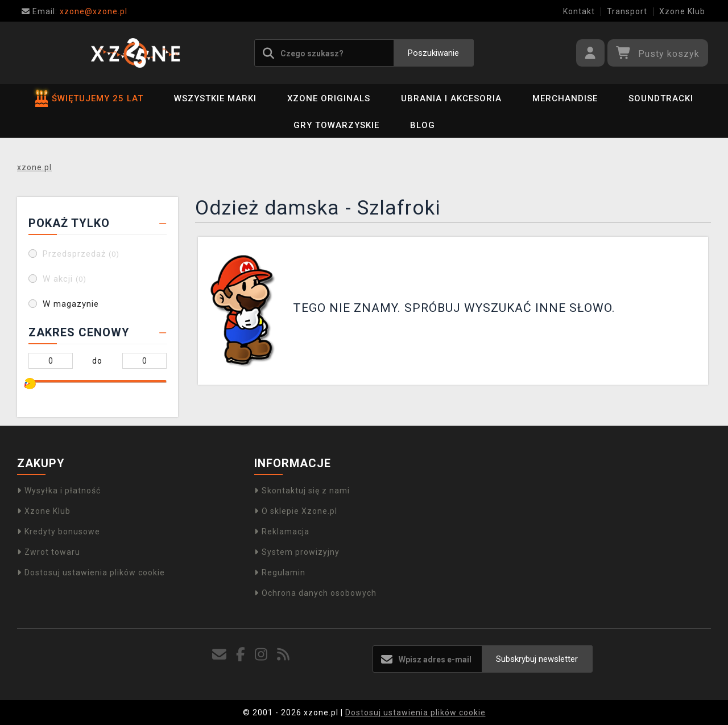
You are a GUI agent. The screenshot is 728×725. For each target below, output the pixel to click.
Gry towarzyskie (336, 125)
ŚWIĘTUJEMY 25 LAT (89, 98)
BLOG (423, 125)
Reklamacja (282, 532)
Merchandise (565, 98)
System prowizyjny (297, 552)
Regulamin (280, 572)
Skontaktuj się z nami (302, 491)
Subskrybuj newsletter (537, 659)
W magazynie (71, 304)
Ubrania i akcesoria (451, 98)
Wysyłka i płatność (59, 491)
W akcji (65, 279)
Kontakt (579, 11)
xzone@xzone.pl (75, 11)
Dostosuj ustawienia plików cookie (91, 572)
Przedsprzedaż (81, 254)
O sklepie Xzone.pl (296, 511)
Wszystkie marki (215, 98)
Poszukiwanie (433, 53)
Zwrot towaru (49, 552)
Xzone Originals (329, 98)
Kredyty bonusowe (59, 532)
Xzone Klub (682, 11)
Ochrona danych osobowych (315, 593)
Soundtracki (661, 98)
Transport (627, 11)
